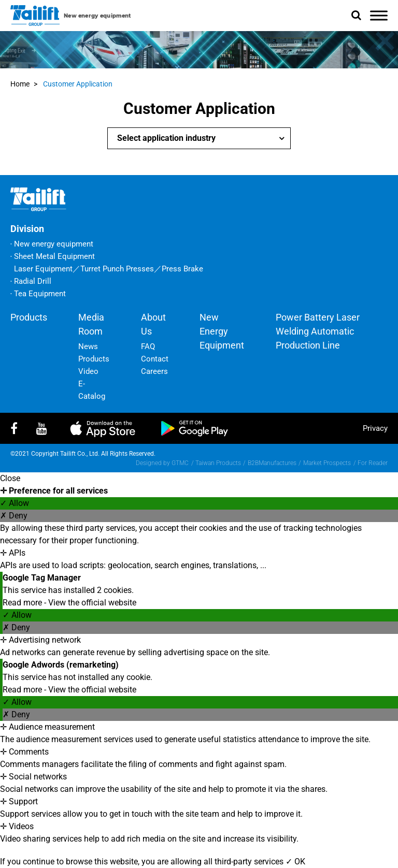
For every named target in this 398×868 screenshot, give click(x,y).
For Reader (373, 463)
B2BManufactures (272, 463)
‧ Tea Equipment (38, 294)
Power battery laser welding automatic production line (318, 331)
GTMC (180, 463)
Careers (154, 371)
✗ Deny (14, 516)
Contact (155, 359)
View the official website (92, 603)
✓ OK (295, 862)
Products (29, 317)
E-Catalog (92, 390)
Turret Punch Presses (117, 269)
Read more (23, 603)
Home (20, 84)
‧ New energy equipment (52, 244)
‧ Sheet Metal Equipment (53, 256)
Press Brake (182, 269)
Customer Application (78, 84)
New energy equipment (222, 331)
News (88, 346)
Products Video (94, 365)
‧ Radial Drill (31, 281)
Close (10, 478)
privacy (375, 428)
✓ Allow (15, 503)
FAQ (148, 346)
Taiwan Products (218, 463)
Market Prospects (327, 463)
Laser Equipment (43, 269)
